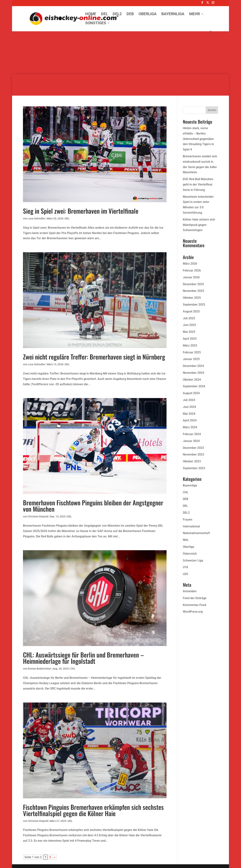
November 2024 (193, 373)
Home (91, 14)
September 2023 (194, 468)
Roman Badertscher (39, 669)
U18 (185, 567)
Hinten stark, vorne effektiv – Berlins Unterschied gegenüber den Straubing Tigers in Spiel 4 (198, 139)
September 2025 (194, 305)
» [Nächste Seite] (55, 857)
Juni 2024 (189, 407)
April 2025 (190, 339)
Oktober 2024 (192, 380)
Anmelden (190, 591)
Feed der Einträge (195, 598)
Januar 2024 (191, 441)
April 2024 (190, 420)
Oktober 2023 (192, 461)
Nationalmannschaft (196, 533)
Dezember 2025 (193, 284)
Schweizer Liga (193, 560)
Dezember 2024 (193, 366)
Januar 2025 (191, 359)
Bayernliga (173, 14)
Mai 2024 (189, 414)
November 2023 (193, 454)
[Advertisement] (121, 48)
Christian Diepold (38, 516)
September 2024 (194, 386)
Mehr (195, 14)
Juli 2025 (189, 318)
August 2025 (191, 311)
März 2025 (190, 346)
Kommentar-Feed (195, 605)
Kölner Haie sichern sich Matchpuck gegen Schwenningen (199, 225)
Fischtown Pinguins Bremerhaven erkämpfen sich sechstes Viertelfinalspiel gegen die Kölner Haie (93, 810)
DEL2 (117, 14)
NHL (186, 540)
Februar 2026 (192, 270)
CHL (73, 669)
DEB (130, 14)
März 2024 (190, 427)
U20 (185, 574)
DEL (104, 14)
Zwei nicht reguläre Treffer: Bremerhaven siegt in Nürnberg (94, 357)
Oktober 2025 (192, 298)
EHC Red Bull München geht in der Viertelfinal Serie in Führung (198, 184)
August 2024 (191, 393)
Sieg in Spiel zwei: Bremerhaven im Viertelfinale (81, 211)
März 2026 (190, 264)
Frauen (188, 520)
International (191, 526)
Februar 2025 (192, 352)
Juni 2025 (189, 325)
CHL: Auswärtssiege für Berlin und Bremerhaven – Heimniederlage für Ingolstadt (83, 658)
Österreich (190, 554)
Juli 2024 (189, 400)
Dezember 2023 (193, 448)
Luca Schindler (36, 218)
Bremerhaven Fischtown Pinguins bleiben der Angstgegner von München (93, 506)
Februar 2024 (192, 434)
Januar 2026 (191, 277)
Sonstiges (96, 23)
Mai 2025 (189, 332)
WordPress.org (193, 612)
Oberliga (148, 14)
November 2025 (193, 291)
